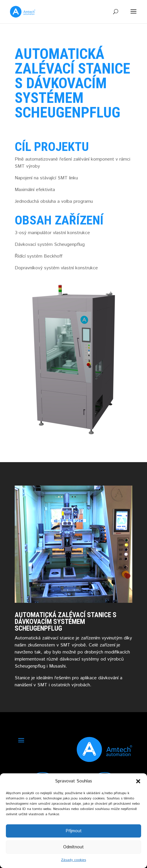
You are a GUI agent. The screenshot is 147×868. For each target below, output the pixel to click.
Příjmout (74, 831)
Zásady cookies (74, 860)
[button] (138, 781)
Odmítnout (73, 847)
